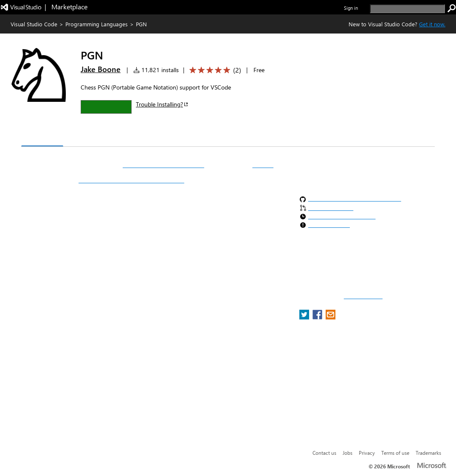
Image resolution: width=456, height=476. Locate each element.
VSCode (263, 165)
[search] (407, 9)
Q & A (139, 138)
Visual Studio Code (34, 24)
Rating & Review (186, 138)
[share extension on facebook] (318, 317)
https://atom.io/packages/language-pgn (131, 180)
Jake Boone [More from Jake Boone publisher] (101, 69)
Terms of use (395, 453)
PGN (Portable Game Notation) (163, 165)
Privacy (367, 453)
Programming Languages (97, 24)
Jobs (348, 453)
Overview (42, 138)
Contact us (324, 453)
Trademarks (428, 453)
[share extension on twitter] (305, 317)
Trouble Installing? (162, 104)
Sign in (351, 8)
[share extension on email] (331, 317)
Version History (94, 138)
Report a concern (363, 297)
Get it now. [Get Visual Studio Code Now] (432, 24)
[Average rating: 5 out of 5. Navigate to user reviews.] (214, 70)
